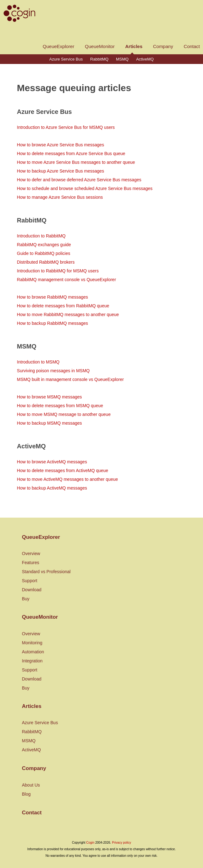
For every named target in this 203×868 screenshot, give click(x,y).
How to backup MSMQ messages (49, 423)
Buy (26, 599)
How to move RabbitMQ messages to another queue (68, 315)
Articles (134, 46)
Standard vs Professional (46, 572)
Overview (31, 553)
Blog (26, 794)
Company (163, 46)
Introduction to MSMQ (38, 362)
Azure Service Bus (66, 59)
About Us (31, 785)
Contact (192, 46)
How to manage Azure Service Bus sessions (60, 197)
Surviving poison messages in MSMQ (53, 371)
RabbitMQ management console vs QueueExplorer (66, 280)
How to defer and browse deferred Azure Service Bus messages (79, 180)
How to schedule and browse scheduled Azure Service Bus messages (85, 188)
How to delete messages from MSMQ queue (60, 406)
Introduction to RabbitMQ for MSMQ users (58, 271)
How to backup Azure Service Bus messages (61, 171)
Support (30, 581)
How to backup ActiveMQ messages (52, 488)
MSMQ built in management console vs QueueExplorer (70, 379)
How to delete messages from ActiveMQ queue (63, 471)
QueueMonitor (100, 46)
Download (32, 590)
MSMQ (122, 59)
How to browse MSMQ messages (49, 397)
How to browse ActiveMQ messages (52, 462)
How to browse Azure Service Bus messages (61, 145)
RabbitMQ (99, 59)
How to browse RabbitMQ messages (52, 297)
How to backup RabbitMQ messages (52, 323)
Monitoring (32, 643)
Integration (32, 661)
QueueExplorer (59, 46)
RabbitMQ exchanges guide (44, 245)
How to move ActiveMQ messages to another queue (67, 479)
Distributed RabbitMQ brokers (46, 262)
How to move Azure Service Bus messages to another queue (76, 162)
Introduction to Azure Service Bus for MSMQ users (66, 127)
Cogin (90, 843)
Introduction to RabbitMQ (41, 236)
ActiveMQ (145, 59)
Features (30, 563)
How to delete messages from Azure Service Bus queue (71, 154)
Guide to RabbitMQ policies (43, 253)
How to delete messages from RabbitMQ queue (63, 306)
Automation (33, 652)
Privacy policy (122, 843)
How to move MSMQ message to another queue (64, 414)
